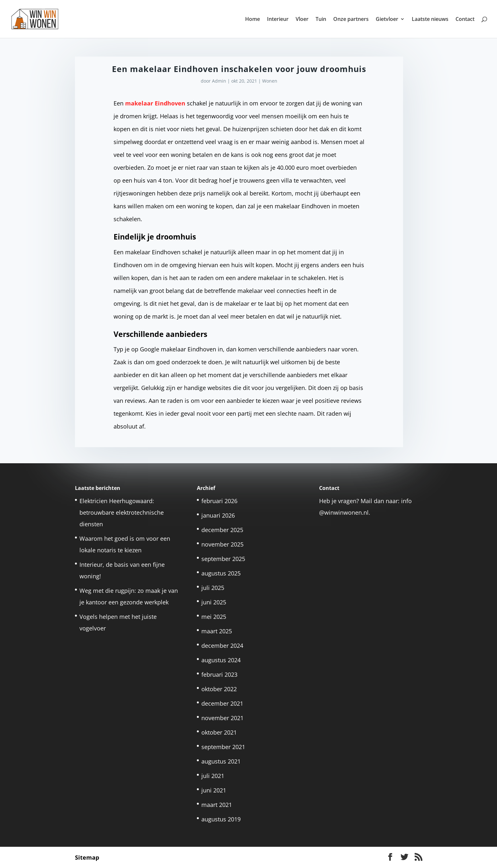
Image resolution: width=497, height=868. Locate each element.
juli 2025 (213, 588)
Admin (219, 81)
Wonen (270, 81)
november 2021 (222, 718)
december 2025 (222, 530)
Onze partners (351, 20)
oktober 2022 (219, 689)
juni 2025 (214, 602)
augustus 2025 (221, 573)
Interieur (278, 20)
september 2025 (223, 559)
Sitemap (87, 857)
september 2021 (223, 747)
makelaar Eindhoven (155, 103)
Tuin (321, 20)
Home (253, 20)
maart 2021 (217, 805)
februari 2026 (219, 501)
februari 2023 (219, 674)
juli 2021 (213, 776)
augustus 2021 (221, 761)
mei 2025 (214, 617)
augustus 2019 (221, 819)
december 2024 (222, 646)
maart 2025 (217, 631)
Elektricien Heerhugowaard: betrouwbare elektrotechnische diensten (122, 512)
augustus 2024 (221, 660)
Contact (465, 20)
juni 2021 (214, 790)
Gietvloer (387, 20)
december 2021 (222, 703)
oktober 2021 (219, 732)
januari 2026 (218, 515)
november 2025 (222, 544)
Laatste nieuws (430, 20)
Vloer (302, 20)
